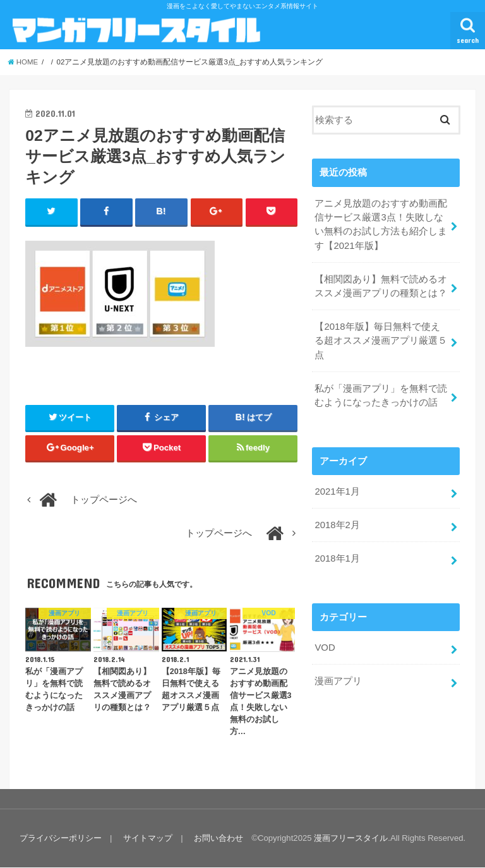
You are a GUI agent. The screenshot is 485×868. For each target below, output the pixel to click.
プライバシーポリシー (61, 838)
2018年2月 (337, 524)
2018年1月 (337, 557)
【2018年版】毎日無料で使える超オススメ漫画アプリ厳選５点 (381, 340)
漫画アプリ (338, 680)
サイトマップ (148, 838)
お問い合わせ (219, 838)
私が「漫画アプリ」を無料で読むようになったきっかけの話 (381, 395)
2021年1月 (337, 491)
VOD (325, 646)
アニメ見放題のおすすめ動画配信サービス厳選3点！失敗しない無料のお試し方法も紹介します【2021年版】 (381, 225)
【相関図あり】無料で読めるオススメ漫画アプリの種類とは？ (381, 286)
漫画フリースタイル (351, 838)
